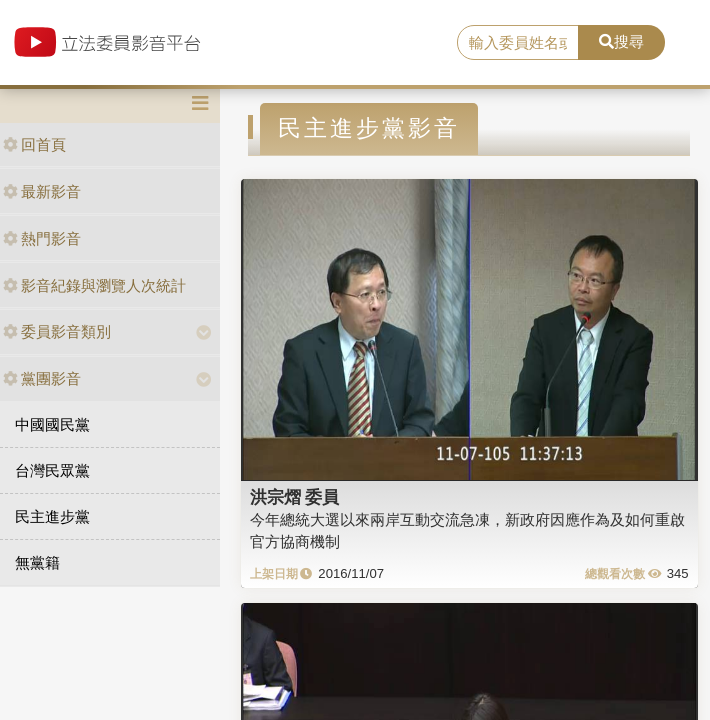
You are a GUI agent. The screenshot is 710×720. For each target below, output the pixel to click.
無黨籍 (37, 562)
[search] (518, 43)
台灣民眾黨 (52, 470)
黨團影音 (42, 378)
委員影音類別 (57, 331)
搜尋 (621, 41)
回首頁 (34, 144)
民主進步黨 (52, 516)
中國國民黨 (52, 424)
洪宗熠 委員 (295, 497)
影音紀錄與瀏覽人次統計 (94, 285)
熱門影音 (42, 238)
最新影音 (42, 191)
